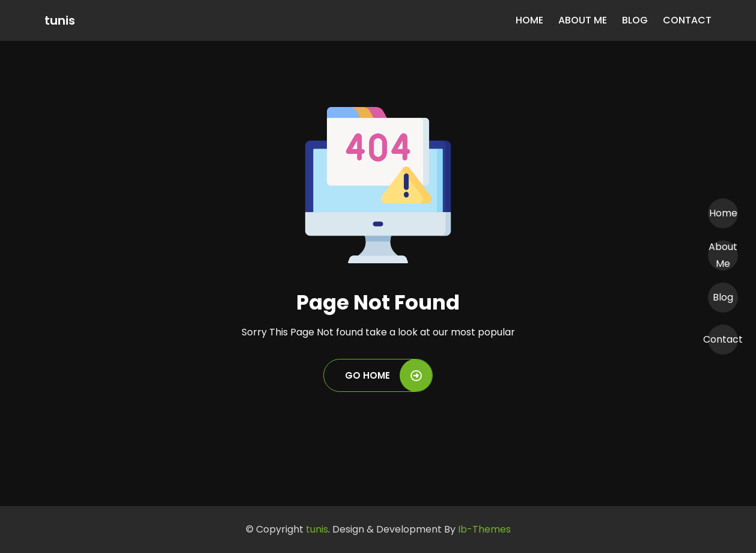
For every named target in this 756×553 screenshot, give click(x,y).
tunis (60, 20)
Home (529, 20)
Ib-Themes (484, 529)
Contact (687, 20)
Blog (635, 20)
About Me (583, 20)
